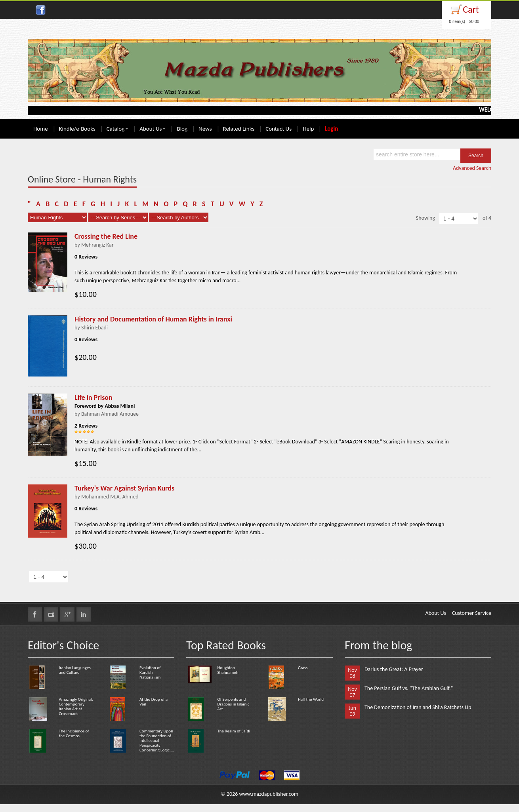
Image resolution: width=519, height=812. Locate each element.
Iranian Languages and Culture (74, 670)
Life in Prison (93, 397)
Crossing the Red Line (106, 236)
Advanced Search (472, 168)
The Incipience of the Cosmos (74, 733)
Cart (471, 9)
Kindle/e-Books (77, 129)
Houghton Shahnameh (228, 670)
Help (308, 129)
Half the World (311, 699)
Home (41, 129)
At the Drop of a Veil (154, 702)
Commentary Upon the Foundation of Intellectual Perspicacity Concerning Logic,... (157, 741)
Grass (303, 668)
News (205, 129)
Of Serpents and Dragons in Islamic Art (233, 704)
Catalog (117, 129)
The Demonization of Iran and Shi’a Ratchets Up (418, 707)
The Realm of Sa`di (234, 731)
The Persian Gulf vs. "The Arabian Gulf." (409, 688)
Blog (182, 129)
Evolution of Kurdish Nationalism (150, 672)
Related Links (239, 129)
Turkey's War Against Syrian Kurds (124, 488)
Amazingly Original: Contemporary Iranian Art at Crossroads (76, 706)
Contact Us (279, 129)
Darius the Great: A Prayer (394, 669)
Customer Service (472, 613)
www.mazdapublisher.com (269, 794)
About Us (153, 129)
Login (331, 129)
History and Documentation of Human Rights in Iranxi (153, 319)
